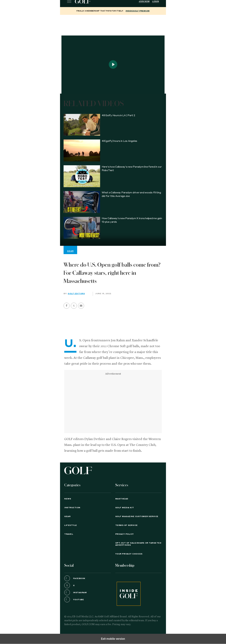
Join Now (144, 1)
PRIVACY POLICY (125, 534)
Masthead (122, 499)
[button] (74, 306)
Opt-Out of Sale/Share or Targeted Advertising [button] (138, 544)
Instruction (72, 508)
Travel (69, 534)
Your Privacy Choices (129, 554)
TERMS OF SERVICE (127, 525)
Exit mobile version (113, 639)
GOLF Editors (76, 294)
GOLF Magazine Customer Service (137, 517)
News (68, 499)
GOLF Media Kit (125, 508)
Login (156, 1)
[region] (113, 24)
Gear (67, 517)
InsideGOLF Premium (138, 11)
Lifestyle (71, 525)
